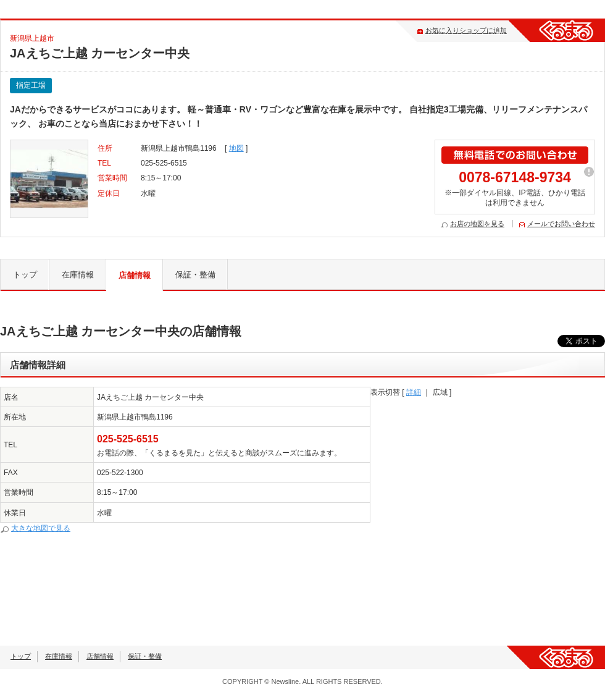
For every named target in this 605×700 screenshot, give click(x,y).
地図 (236, 148)
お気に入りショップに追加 (466, 30)
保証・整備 (195, 275)
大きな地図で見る (41, 528)
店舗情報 (135, 275)
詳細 (414, 392)
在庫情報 (78, 275)
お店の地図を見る (477, 224)
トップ (25, 275)
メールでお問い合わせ (561, 224)
